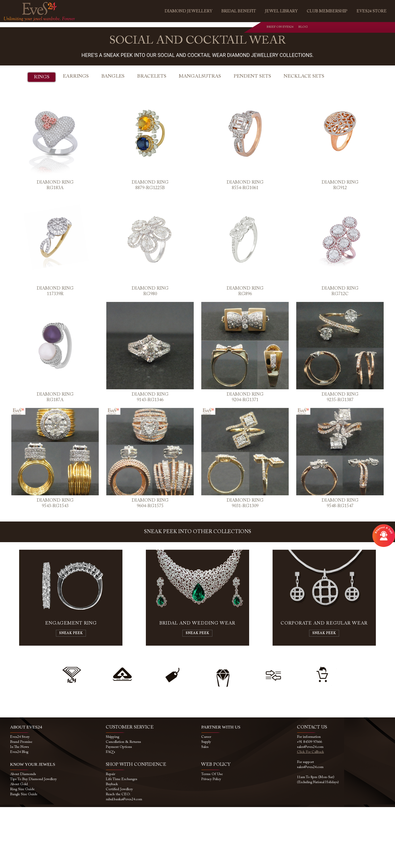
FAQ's (110, 813)
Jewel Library (281, 11)
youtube (360, 28)
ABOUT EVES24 (26, 788)
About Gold (19, 845)
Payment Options (119, 808)
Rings (42, 138)
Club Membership (327, 11)
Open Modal (384, 536)
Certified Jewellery (119, 850)
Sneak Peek (71, 694)
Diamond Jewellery (188, 11)
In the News (20, 808)
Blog (300, 27)
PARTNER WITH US (221, 788)
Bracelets (152, 137)
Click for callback (310, 813)
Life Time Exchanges (122, 840)
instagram (350, 28)
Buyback (112, 845)
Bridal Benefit (239, 11)
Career (206, 798)
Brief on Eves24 (280, 27)
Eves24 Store (372, 11)
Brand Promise (21, 803)
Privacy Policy (211, 840)
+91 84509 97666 (309, 803)
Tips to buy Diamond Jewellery (33, 840)
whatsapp (329, 28)
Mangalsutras (200, 137)
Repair (110, 835)
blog (370, 28)
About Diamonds (23, 835)
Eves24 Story (20, 798)
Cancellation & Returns (123, 803)
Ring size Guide (22, 850)
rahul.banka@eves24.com (124, 860)
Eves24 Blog (19, 813)
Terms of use (212, 835)
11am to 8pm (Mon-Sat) (316, 838)
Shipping (112, 798)
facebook (339, 28)
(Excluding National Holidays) (318, 843)
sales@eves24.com (310, 808)
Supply (206, 803)
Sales (205, 808)
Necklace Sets (304, 137)
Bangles (113, 137)
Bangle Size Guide (24, 855)
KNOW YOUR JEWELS (33, 825)
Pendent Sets (252, 137)
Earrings (76, 137)
